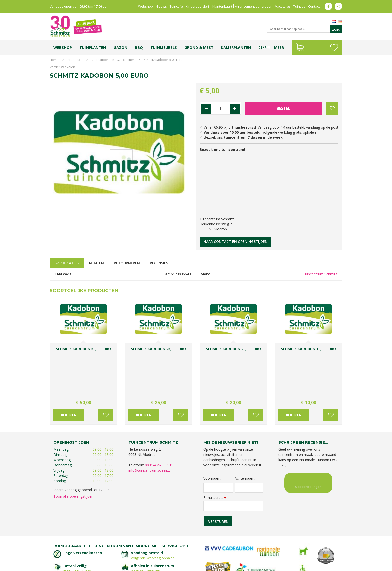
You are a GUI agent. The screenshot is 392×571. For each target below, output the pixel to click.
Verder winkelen (62, 67)
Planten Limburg (136, 548)
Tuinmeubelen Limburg (224, 553)
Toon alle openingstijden (73, 449)
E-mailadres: (215, 450)
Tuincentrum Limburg (70, 548)
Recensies (159, 263)
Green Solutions (296, 566)
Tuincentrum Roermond (259, 553)
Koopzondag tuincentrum (105, 548)
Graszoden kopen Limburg (187, 553)
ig (338, 6)
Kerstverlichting (326, 548)
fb (328, 6)
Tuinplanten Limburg (205, 548)
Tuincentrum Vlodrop (236, 548)
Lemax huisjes (125, 553)
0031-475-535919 (159, 418)
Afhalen (96, 263)
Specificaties (67, 263)
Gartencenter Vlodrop (268, 548)
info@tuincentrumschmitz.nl (151, 423)
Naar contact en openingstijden (236, 242)
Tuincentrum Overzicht (326, 566)
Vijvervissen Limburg (151, 553)
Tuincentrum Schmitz (320, 274)
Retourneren (127, 263)
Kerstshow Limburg (299, 548)
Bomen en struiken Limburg (169, 548)
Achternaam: (245, 431)
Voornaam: (212, 431)
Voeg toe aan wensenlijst (106, 368)
